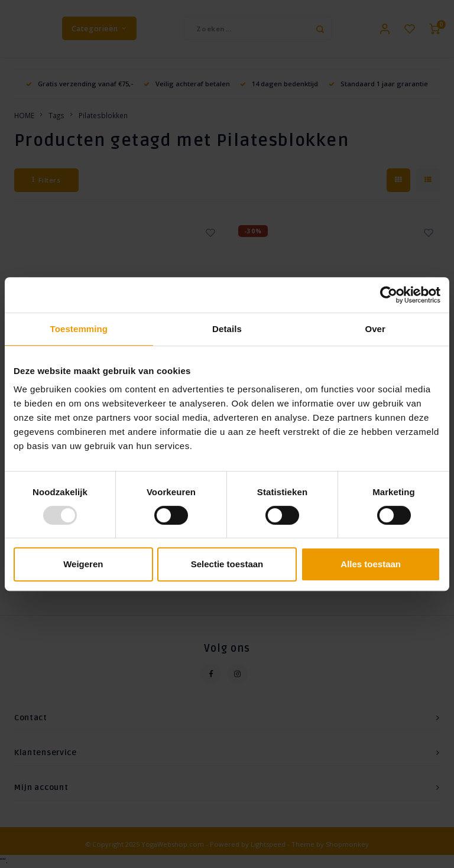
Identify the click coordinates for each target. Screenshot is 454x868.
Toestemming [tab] (79, 329)
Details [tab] (227, 329)
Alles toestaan (371, 564)
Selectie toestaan (227, 564)
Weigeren (83, 564)
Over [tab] (375, 329)
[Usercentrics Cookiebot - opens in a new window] (389, 295)
